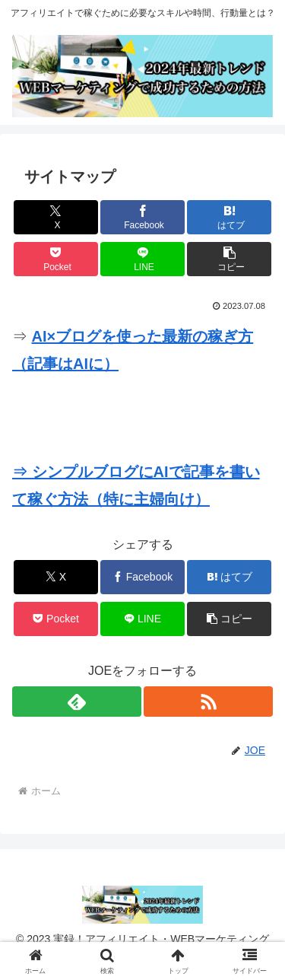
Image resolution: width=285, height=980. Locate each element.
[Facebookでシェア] (142, 217)
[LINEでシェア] (142, 259)
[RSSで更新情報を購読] (208, 702)
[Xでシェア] (56, 217)
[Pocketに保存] (56, 259)
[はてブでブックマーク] (229, 217)
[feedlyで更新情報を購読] (77, 702)
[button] (229, 259)
